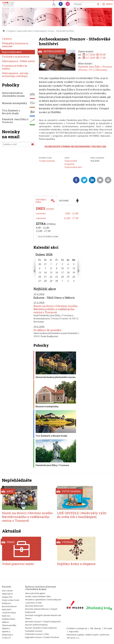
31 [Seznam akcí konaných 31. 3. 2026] (45, 264)
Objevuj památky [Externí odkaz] (9, 625)
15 (51, 272)
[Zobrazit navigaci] (107, 4)
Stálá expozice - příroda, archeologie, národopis (15, 75)
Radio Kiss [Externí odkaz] (6, 616)
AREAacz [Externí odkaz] (5, 622)
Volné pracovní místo (18, 564)
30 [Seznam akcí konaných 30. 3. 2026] (40, 264)
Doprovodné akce (24, 31)
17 (62, 272)
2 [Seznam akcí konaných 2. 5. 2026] (68, 281)
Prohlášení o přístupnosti (77, 628)
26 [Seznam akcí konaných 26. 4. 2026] (74, 277)
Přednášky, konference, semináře (15, 45)
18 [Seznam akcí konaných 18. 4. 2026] (68, 272)
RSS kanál (108, 628)
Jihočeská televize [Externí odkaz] (9, 606)
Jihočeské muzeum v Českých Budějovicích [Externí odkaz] (43, 622)
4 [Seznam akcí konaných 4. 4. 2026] (68, 264)
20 (40, 277)
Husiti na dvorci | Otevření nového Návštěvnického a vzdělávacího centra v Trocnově (56, 309)
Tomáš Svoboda (47, 161)
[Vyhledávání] (87, 4)
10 (62, 268)
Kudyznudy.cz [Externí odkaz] (7, 635)
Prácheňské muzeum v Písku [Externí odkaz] (37, 634)
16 (57, 272)
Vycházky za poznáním (16, 57)
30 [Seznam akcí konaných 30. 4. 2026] (57, 281)
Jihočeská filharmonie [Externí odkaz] (34, 606)
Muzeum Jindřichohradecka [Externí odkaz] (36, 625)
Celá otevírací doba (48, 237)
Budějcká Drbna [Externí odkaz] (9, 619)
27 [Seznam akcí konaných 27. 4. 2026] (40, 281)
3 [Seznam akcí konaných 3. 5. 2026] (74, 281)
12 (74, 268)
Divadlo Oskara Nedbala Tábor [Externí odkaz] (38, 596)
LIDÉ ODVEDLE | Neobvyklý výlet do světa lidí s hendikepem (82, 515)
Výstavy (7, 39)
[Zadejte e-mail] (18, 144)
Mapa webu (74, 632)
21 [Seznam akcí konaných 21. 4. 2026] (45, 277)
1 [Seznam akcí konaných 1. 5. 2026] (62, 281)
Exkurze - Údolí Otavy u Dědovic (54, 298)
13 (40, 272)
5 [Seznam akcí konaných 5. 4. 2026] (74, 264)
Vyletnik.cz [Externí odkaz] (6, 632)
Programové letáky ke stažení (15, 67)
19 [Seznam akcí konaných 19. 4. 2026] (74, 272)
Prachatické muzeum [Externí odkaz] (34, 631)
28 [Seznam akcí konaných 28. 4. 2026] (45, 281)
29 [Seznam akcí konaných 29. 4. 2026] (51, 281)
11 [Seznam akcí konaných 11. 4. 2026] (68, 268)
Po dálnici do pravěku (47, 330)
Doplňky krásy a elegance (76, 564)
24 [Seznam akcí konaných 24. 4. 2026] (62, 277)
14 (45, 272)
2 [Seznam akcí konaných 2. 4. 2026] (57, 264)
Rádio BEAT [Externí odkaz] (7, 610)
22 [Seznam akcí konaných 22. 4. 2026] (51, 277)
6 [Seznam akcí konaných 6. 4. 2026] (40, 268)
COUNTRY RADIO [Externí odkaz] (9, 613)
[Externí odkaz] (75, 605)
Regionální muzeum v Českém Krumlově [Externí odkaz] (42, 637)
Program (11, 31)
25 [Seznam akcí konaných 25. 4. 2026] (68, 277)
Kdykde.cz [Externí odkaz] (6, 628)
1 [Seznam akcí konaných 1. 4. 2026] (51, 264)
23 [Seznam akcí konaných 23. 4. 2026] (57, 277)
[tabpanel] (57, 224)
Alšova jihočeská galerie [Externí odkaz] (35, 593)
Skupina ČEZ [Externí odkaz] (7, 597)
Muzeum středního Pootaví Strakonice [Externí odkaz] (41, 628)
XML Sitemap (95, 628)
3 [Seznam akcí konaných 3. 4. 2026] (62, 264)
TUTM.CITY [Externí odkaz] (6, 638)
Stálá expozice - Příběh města (18, 61)
